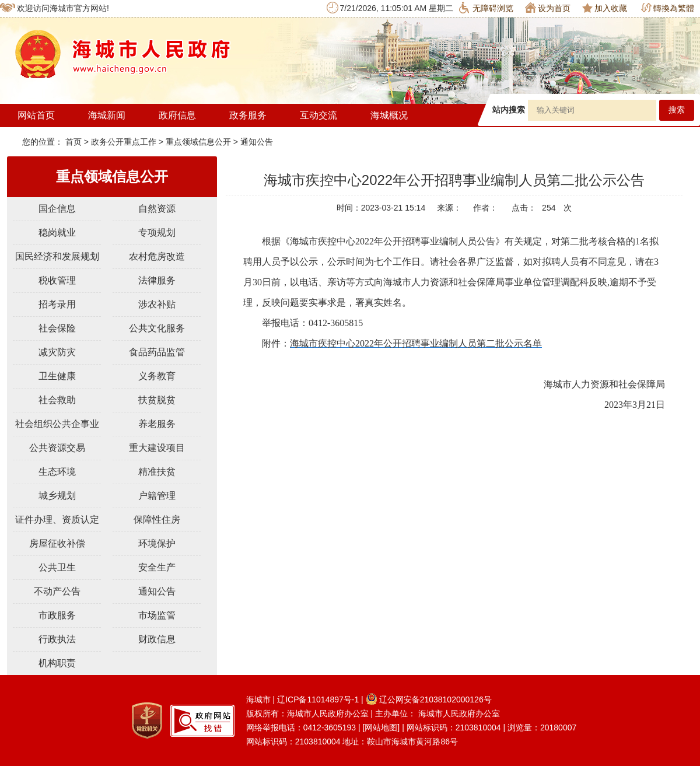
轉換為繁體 (668, 8)
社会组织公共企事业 (57, 424)
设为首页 (548, 8)
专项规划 (157, 232)
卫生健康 (57, 376)
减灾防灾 (57, 352)
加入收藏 (605, 8)
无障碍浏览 (486, 8)
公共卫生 (57, 567)
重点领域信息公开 (198, 142)
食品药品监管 (157, 352)
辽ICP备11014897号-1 (318, 699)
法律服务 (157, 280)
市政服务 (57, 615)
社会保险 (57, 328)
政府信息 (177, 115)
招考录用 (57, 304)
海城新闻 (107, 115)
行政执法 (57, 639)
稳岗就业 (57, 232)
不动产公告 (57, 591)
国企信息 (57, 209)
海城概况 (389, 115)
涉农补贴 (157, 304)
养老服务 (157, 424)
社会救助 (57, 400)
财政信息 (157, 639)
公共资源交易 (57, 448)
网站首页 (36, 115)
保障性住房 (157, 520)
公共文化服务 (157, 328)
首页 (75, 142)
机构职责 (57, 663)
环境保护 (157, 543)
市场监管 (157, 615)
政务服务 (248, 115)
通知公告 (257, 142)
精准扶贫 (157, 472)
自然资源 (157, 209)
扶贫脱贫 (157, 400)
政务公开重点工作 (124, 142)
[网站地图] (381, 727)
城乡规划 (57, 496)
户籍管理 (157, 496)
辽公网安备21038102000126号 (429, 699)
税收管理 (57, 280)
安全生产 (157, 567)
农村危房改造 (157, 256)
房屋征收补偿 (57, 543)
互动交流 (318, 115)
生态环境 (57, 472)
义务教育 (157, 376)
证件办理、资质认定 (57, 520)
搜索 (677, 110)
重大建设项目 (157, 448)
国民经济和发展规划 (57, 256)
